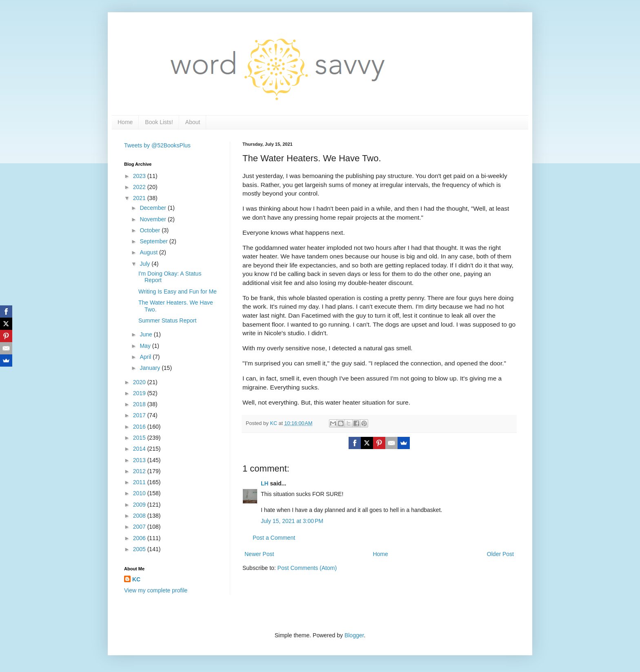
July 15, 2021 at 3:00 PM (292, 521)
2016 (140, 427)
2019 (140, 393)
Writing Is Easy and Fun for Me (178, 291)
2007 (140, 527)
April (146, 357)
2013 (140, 460)
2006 (140, 538)
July (146, 264)
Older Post (500, 554)
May (146, 346)
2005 (140, 549)
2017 (140, 415)
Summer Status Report (167, 320)
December (153, 208)
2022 (140, 187)
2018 (140, 404)
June (147, 334)
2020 (140, 382)
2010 (140, 493)
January (151, 368)
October (151, 230)
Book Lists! (159, 122)
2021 (140, 198)
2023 (140, 176)
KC (136, 579)
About (193, 122)
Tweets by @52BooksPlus (157, 145)
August (149, 252)
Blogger (354, 635)
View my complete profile (156, 590)
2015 (140, 438)
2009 (140, 505)
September (154, 241)
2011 (140, 482)
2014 (140, 449)
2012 (140, 471)
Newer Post (259, 554)
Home (125, 122)
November (153, 219)
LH (265, 483)
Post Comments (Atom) (307, 568)
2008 (140, 516)
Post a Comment (274, 538)
